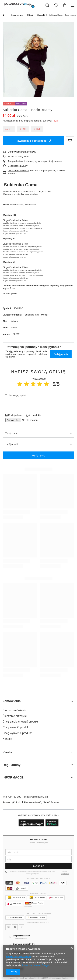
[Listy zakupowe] (56, 5)
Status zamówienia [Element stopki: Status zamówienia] (14, 710)
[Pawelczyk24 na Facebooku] (15, 927)
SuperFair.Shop (15, 917)
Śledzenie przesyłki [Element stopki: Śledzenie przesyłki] (15, 716)
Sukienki (41, 15)
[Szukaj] (47, 5)
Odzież (30, 15)
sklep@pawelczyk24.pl (36, 797)
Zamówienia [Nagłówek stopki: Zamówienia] (12, 701)
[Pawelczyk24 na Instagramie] (8, 927)
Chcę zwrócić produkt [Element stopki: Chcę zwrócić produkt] (16, 727)
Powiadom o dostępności (33, 141)
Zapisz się (38, 866)
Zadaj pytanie (61, 354)
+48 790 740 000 (12, 797)
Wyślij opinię (38, 455)
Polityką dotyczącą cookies (19, 956)
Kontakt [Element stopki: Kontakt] (7, 739)
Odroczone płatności (18, 171)
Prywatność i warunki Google (35, 965)
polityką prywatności (65, 873)
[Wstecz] (5, 15)
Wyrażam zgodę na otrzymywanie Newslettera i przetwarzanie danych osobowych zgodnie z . (38, 873)
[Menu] (73, 5)
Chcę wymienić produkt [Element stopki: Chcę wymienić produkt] (17, 733)
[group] (38, 75)
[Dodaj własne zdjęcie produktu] (29, 420)
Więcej (44, 315)
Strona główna (17, 15)
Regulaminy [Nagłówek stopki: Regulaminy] (12, 765)
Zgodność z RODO (36, 917)
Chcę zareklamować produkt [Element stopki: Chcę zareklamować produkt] (20, 722)
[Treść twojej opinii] (38, 400)
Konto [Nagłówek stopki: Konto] (7, 752)
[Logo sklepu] (19, 5)
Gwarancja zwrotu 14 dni (24, 944)
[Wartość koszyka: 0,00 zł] (65, 5)
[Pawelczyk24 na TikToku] (22, 927)
